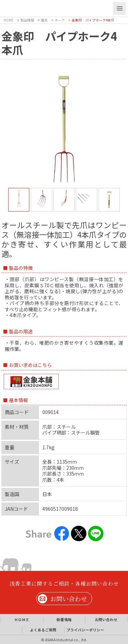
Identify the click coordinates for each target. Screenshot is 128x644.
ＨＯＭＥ (22, 620)
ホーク (60, 20)
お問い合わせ (69, 599)
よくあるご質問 (43, 630)
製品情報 (27, 20)
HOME (9, 20)
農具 (44, 20)
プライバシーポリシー (85, 630)
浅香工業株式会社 (51, 7)
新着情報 (64, 620)
